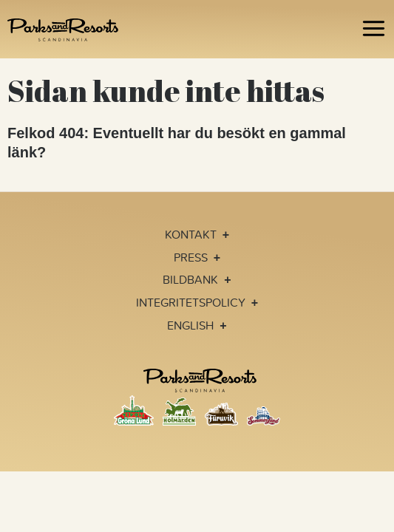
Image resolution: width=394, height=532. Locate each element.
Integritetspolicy (191, 302)
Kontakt (191, 234)
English (190, 325)
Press (191, 257)
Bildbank (190, 279)
